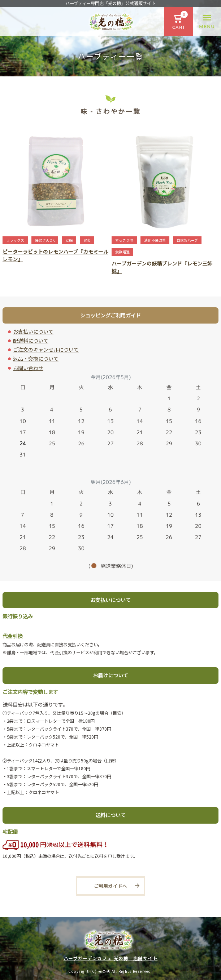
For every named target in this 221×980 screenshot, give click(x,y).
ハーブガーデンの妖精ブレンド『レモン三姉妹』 (162, 267)
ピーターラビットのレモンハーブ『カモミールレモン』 (55, 255)
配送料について (31, 340)
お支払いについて (33, 331)
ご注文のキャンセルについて (46, 349)
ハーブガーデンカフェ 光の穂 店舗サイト (111, 958)
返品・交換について (36, 358)
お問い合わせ (28, 368)
